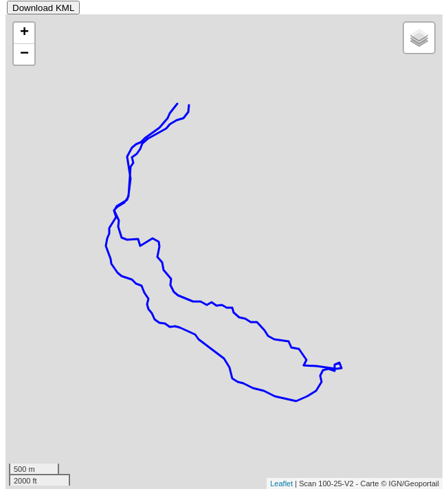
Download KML (43, 8)
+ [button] (24, 33)
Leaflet (281, 484)
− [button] (24, 54)
